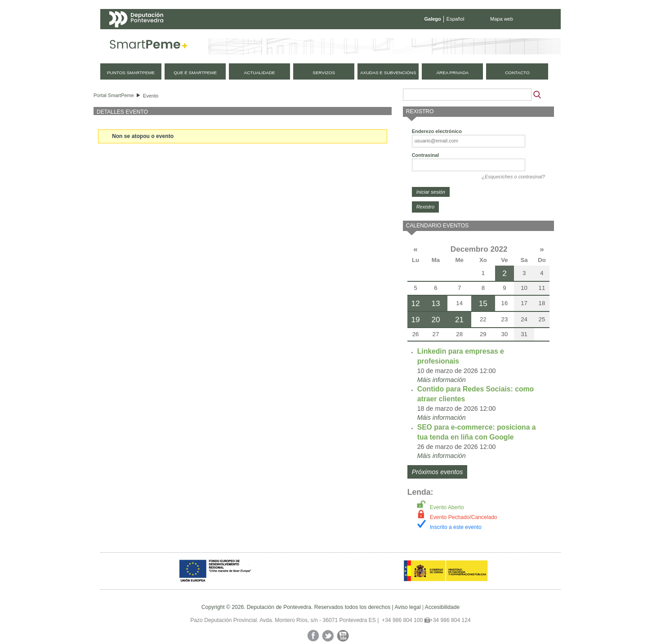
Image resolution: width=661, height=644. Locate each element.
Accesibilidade (442, 607)
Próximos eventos (438, 472)
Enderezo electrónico (437, 131)
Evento (151, 96)
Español (456, 19)
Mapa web (502, 19)
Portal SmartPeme (114, 95)
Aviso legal (407, 607)
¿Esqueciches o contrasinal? (513, 177)
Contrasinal (426, 155)
